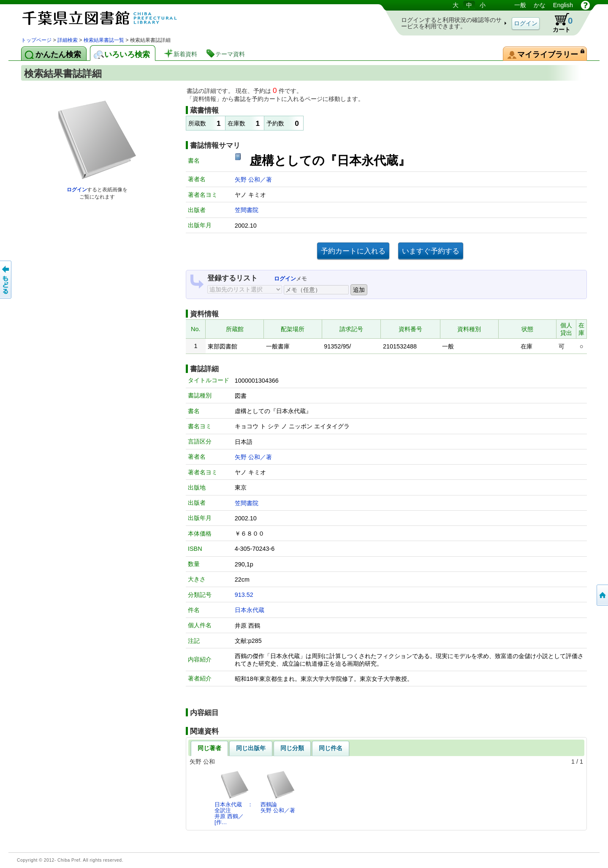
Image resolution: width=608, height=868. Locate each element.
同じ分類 (292, 748)
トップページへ (602, 595)
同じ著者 (209, 748)
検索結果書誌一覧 (104, 40)
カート (559, 23)
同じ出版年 (251, 748)
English (563, 5)
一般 (520, 5)
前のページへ (6, 280)
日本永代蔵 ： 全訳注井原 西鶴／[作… (236, 798)
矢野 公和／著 (253, 180)
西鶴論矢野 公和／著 (278, 792)
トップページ (36, 40)
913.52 (244, 595)
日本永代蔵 (250, 610)
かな (540, 5)
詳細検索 (68, 40)
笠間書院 (247, 210)
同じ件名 (331, 748)
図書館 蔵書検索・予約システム (110, 18)
